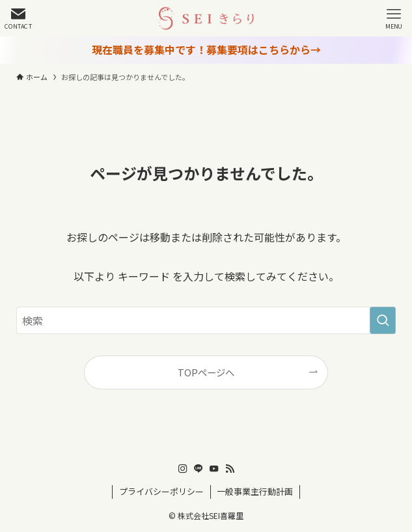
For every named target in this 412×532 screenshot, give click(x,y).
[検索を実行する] (383, 320)
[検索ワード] (206, 320)
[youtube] (214, 469)
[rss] (230, 469)
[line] (199, 469)
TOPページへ (206, 372)
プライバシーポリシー (161, 491)
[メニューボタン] (394, 18)
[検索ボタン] (18, 18)
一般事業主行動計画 (255, 491)
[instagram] (183, 469)
